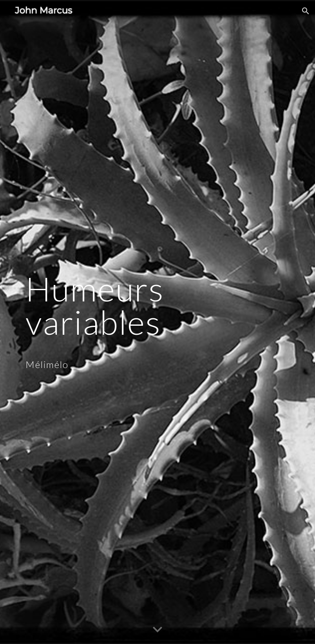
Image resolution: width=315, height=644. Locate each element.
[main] (146, 322)
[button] (306, 11)
